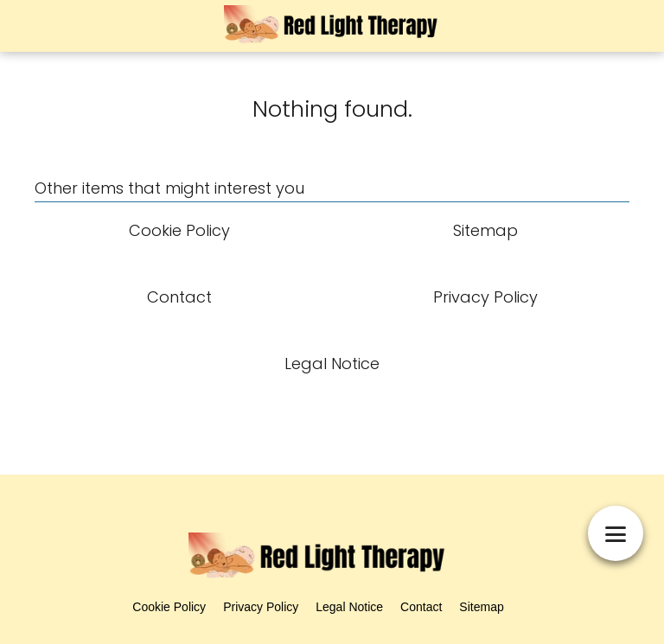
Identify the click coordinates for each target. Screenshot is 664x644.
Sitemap (481, 607)
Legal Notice (349, 607)
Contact (421, 607)
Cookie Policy (169, 607)
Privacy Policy (261, 607)
